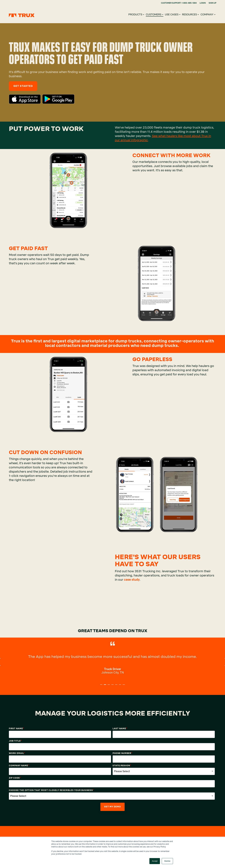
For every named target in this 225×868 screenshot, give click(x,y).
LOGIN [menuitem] (203, 3)
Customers (155, 15)
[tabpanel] (113, 660)
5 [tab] (117, 686)
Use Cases (173, 15)
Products (136, 15)
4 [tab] (113, 686)
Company (208, 15)
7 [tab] (124, 686)
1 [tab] (102, 686)
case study (132, 580)
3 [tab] (109, 686)
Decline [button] (167, 861)
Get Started (23, 86)
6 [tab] (120, 686)
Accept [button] (155, 861)
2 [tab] (105, 686)
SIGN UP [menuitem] (212, 3)
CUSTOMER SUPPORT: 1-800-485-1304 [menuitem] (179, 3)
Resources (191, 15)
